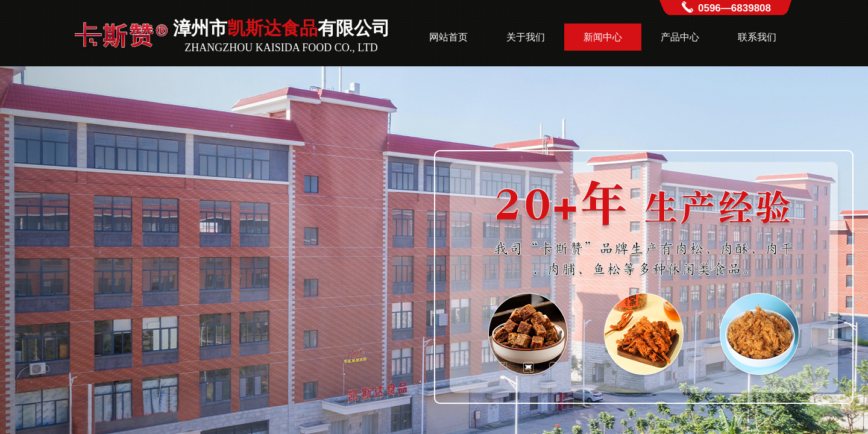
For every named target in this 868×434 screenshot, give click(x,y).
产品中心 (680, 37)
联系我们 (757, 37)
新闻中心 (603, 37)
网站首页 (448, 37)
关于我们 (526, 37)
